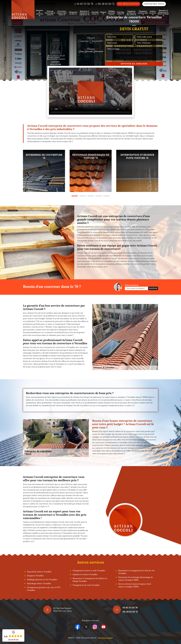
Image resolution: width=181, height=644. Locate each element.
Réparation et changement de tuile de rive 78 (84, 13)
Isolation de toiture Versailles (85, 574)
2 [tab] (83, 196)
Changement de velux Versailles (86, 585)
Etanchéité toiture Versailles (39, 572)
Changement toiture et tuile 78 (143, 13)
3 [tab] (91, 196)
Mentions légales (105, 638)
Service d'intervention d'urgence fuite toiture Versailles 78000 (135, 585)
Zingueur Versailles (35, 576)
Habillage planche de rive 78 (112, 13)
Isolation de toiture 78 (153, 13)
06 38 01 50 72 (130, 612)
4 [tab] (99, 196)
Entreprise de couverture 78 (39, 13)
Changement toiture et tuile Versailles (89, 571)
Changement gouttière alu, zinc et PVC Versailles (44, 589)
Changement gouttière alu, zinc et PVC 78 (131, 13)
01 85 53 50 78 (130, 608)
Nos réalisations (128, 4)
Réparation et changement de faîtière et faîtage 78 (163, 13)
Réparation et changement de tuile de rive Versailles (137, 572)
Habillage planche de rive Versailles (42, 580)
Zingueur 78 (103, 13)
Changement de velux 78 (73, 13)
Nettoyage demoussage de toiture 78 (50, 13)
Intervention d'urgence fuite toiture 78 (62, 13)
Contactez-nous (154, 4)
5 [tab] (106, 196)
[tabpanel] (44, 171)
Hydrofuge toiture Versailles (39, 583)
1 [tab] (75, 196)
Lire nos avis (13, 639)
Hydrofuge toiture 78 (121, 13)
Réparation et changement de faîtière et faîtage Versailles (90, 580)
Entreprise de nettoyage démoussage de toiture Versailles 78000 (136, 579)
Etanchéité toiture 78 (95, 13)
